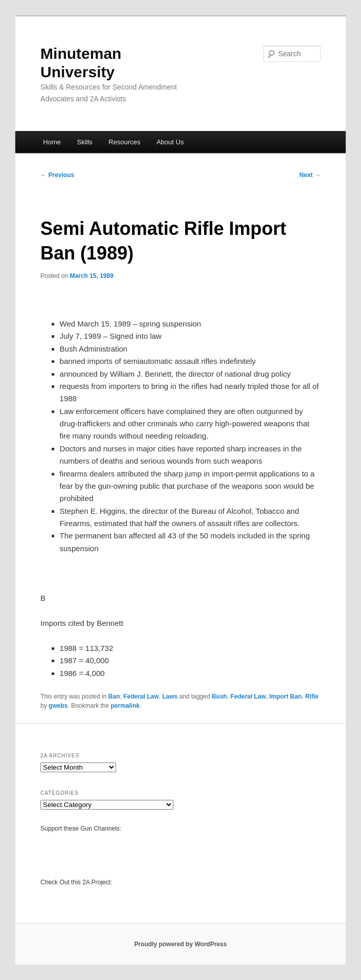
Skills (84, 142)
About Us (170, 142)
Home (52, 142)
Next (310, 175)
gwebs (58, 706)
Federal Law (141, 696)
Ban (114, 696)
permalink (126, 706)
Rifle (312, 696)
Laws (170, 696)
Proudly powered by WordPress (180, 944)
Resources (124, 142)
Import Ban (286, 696)
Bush (219, 696)
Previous (57, 175)
